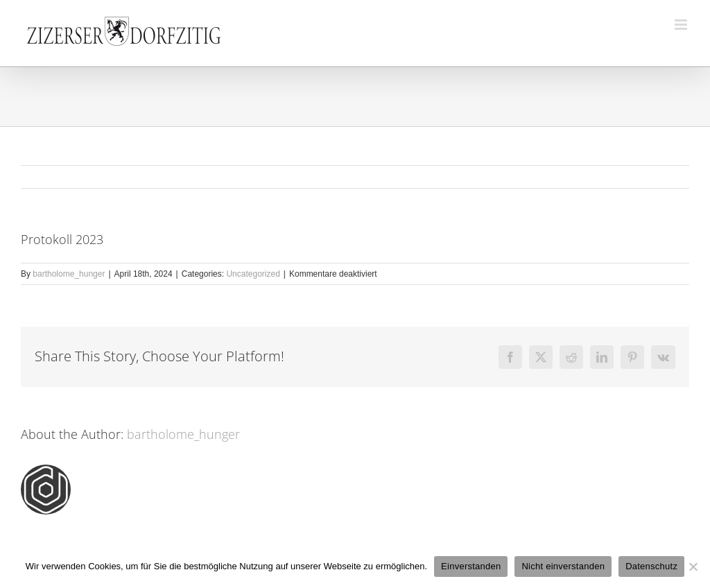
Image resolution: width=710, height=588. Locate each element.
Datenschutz (651, 566)
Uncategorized (253, 274)
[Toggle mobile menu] (682, 25)
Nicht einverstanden (563, 566)
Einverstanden (471, 566)
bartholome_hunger (69, 274)
